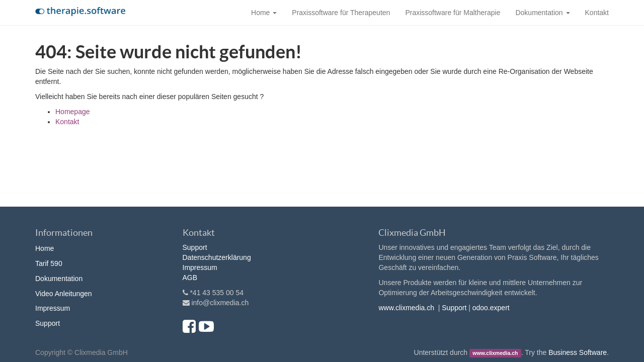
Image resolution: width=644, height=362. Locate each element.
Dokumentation (59, 279)
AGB (190, 278)
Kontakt (67, 122)
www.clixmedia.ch (406, 308)
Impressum (53, 308)
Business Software (578, 352)
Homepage (73, 112)
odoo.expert (491, 308)
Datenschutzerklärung (217, 257)
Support (48, 323)
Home (45, 248)
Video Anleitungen (64, 294)
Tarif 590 (49, 263)
